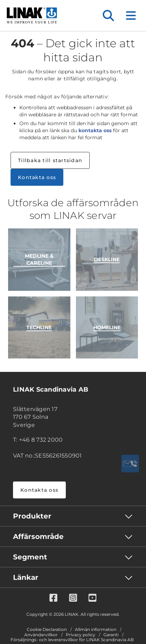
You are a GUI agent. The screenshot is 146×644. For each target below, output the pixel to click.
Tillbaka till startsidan (50, 160)
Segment (30, 557)
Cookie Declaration (47, 630)
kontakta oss (95, 130)
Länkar (26, 577)
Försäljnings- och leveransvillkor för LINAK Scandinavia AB (72, 640)
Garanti (111, 635)
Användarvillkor (41, 635)
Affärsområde (38, 536)
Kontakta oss (37, 177)
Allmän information (96, 630)
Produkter (32, 516)
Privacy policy (81, 635)
